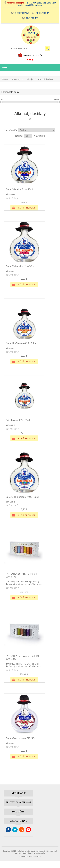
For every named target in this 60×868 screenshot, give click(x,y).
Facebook (8, 830)
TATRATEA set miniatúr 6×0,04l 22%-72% (22, 657)
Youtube (28, 830)
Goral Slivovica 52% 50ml (19, 189)
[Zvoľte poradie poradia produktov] (37, 130)
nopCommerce (35, 856)
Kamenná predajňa (15, 3)
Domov (5, 79)
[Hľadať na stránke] (27, 49)
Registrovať (22, 13)
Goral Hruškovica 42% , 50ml (21, 343)
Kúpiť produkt (27, 208)
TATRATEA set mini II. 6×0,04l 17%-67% (21, 575)
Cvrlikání (15, 830)
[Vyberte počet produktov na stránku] (28, 136)
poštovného (40, 853)
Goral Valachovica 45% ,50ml (21, 738)
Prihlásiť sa (42, 13)
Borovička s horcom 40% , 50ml (22, 497)
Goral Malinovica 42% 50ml (20, 266)
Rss (22, 830)
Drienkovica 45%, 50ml (18, 420)
